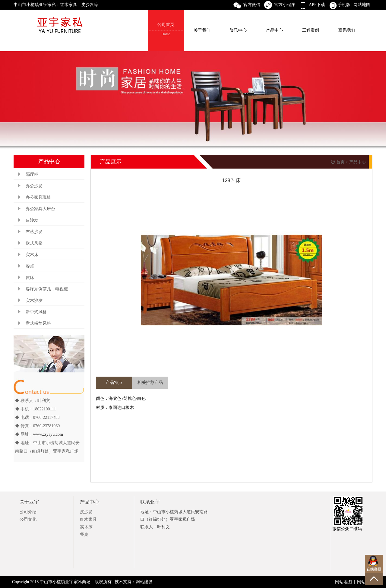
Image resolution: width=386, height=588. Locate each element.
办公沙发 (34, 186)
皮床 (30, 278)
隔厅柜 (32, 174)
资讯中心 (238, 30)
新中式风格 (36, 312)
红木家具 (88, 519)
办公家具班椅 (38, 197)
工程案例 (311, 30)
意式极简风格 (38, 323)
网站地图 (363, 5)
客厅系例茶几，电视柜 (47, 289)
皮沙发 (32, 220)
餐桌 (30, 266)
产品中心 (274, 30)
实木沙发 (34, 300)
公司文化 (28, 519)
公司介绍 (28, 512)
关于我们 (202, 30)
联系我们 (347, 30)
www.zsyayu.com (48, 434)
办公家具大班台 (40, 209)
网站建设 (144, 582)
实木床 (32, 255)
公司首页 (166, 30)
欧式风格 (34, 243)
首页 (340, 162)
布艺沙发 (34, 232)
